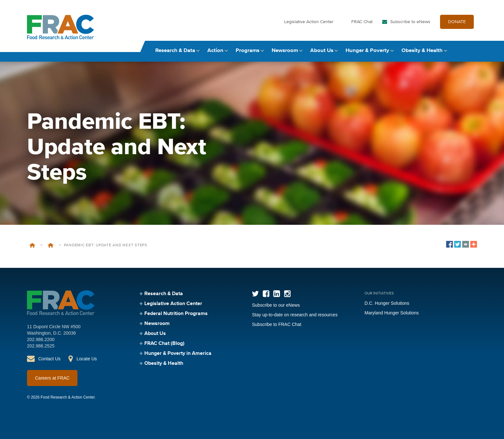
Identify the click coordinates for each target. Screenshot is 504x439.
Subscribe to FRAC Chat (277, 324)
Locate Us (87, 359)
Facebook (266, 294)
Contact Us (49, 359)
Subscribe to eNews (410, 22)
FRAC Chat (362, 22)
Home (32, 245)
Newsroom (285, 51)
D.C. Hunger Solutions (387, 303)
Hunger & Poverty (367, 51)
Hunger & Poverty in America (178, 354)
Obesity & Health (422, 51)
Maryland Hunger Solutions (392, 313)
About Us (322, 51)
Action (215, 51)
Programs (248, 51)
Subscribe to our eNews (276, 305)
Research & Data (175, 51)
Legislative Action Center (309, 22)
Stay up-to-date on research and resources (295, 315)
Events (51, 245)
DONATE (457, 22)
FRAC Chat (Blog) (164, 344)
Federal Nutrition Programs (176, 314)
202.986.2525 (41, 346)
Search (471, 51)
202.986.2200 (41, 339)
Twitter (255, 294)
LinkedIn (277, 294)
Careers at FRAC (52, 378)
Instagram (287, 294)
